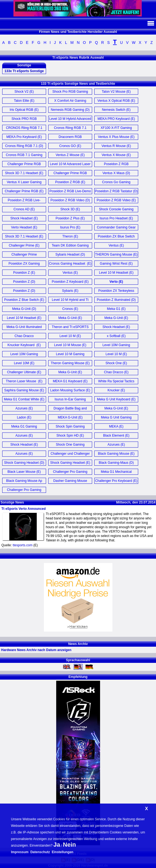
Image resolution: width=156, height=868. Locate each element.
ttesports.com (22, 545)
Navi (151, 23)
